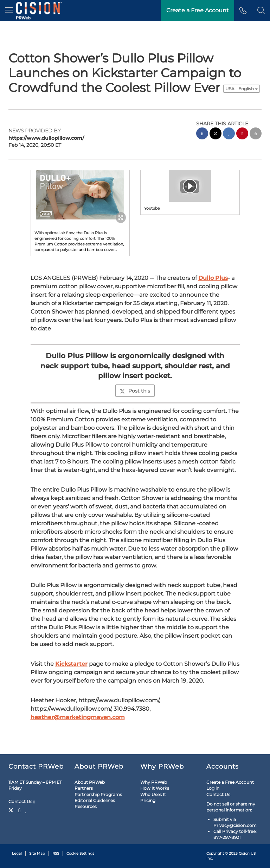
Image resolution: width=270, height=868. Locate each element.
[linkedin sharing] (229, 134)
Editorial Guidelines (95, 800)
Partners (84, 788)
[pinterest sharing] (242, 134)
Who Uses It (153, 794)
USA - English (242, 89)
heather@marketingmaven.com (78, 717)
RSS (56, 853)
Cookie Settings (80, 853)
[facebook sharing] (202, 134)
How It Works (155, 788)
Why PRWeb (154, 782)
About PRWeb (90, 782)
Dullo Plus (213, 278)
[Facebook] (19, 810)
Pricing (148, 800)
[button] (261, 11)
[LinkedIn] (26, 810)
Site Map (37, 853)
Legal (17, 853)
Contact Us (22, 802)
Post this (135, 391)
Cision (244, 853)
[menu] (9, 11)
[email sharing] (256, 134)
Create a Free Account (230, 782)
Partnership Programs (98, 794)
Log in (213, 788)
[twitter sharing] (216, 134)
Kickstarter (71, 664)
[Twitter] (12, 810)
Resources (86, 806)
